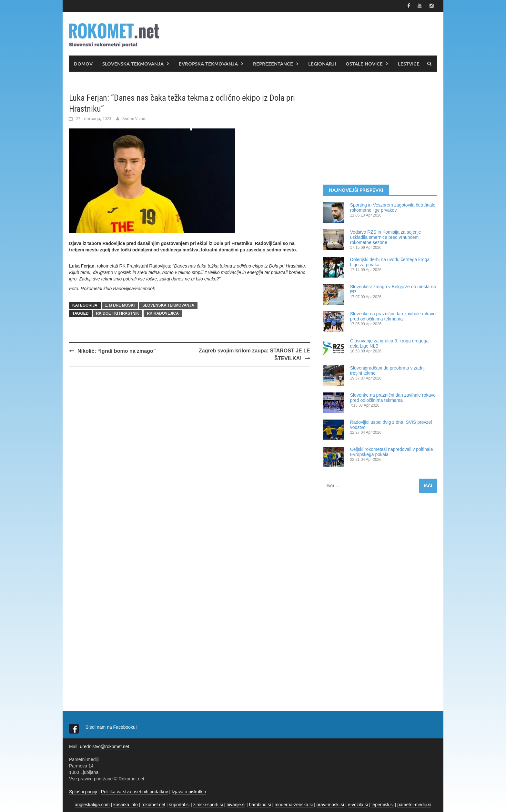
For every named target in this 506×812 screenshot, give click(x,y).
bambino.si (260, 804)
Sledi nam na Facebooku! (112, 726)
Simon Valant (135, 118)
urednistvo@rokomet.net (104, 746)
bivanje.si (236, 804)
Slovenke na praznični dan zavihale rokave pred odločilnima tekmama (393, 316)
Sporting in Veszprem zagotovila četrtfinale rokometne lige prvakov (393, 207)
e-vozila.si (358, 804)
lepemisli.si (382, 804)
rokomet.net (153, 804)
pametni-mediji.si (414, 804)
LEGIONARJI (322, 63)
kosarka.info (125, 804)
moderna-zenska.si (294, 804)
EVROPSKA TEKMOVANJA (208, 63)
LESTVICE (409, 63)
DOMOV (83, 63)
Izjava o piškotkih (189, 791)
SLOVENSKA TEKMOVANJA (133, 63)
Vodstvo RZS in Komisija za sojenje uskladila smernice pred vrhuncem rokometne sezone (386, 237)
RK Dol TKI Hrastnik (117, 313)
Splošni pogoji (83, 791)
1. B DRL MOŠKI (120, 305)
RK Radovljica (163, 313)
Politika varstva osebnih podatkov (135, 791)
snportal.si (179, 804)
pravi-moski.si (330, 804)
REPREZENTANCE (273, 63)
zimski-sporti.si (208, 804)
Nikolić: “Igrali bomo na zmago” (117, 350)
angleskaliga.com (92, 804)
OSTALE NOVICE (364, 63)
